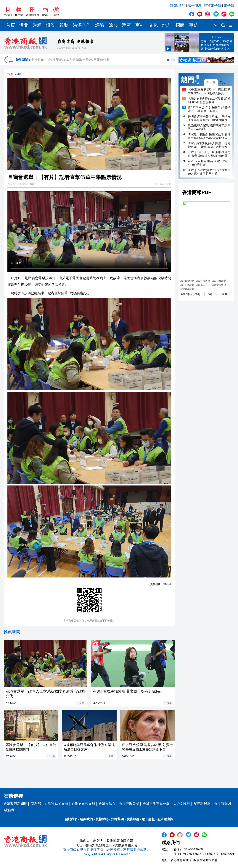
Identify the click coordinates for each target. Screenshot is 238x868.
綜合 (113, 25)
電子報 (229, 6)
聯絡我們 (86, 819)
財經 (37, 25)
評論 (100, 25)
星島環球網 (202, 804)
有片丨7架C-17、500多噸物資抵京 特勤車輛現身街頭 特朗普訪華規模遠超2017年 (209, 154)
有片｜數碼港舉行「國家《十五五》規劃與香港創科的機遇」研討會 (103, 60)
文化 (153, 25)
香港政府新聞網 (15, 804)
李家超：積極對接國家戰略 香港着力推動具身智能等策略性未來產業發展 (209, 136)
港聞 (24, 25)
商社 (140, 25)
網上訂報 (148, 819)
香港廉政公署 (129, 804)
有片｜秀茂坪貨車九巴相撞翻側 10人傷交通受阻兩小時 (209, 172)
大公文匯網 (182, 804)
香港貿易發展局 (56, 804)
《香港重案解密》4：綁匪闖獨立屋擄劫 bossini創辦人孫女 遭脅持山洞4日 (209, 92)
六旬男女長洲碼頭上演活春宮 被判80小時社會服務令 (209, 100)
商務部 (36, 804)
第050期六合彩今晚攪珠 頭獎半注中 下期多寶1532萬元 (209, 109)
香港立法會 (107, 804)
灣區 (126, 25)
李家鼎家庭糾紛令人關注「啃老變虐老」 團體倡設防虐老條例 (209, 145)
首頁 (10, 25)
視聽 (64, 25)
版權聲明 (102, 819)
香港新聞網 (222, 804)
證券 (51, 25)
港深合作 (82, 25)
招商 (180, 25)
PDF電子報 (213, 6)
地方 (167, 25)
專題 (193, 25)
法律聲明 (118, 819)
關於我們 (71, 819)
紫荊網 (9, 810)
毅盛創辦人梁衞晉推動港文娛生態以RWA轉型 (209, 127)
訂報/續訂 (178, 6)
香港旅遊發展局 (83, 804)
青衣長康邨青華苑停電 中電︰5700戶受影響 (209, 163)
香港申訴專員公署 (156, 804)
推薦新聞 (12, 632)
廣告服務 (195, 6)
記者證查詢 (165, 819)
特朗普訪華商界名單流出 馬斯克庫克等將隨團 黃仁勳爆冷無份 (209, 118)
